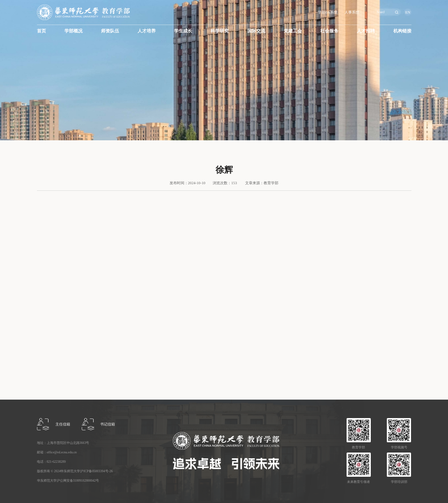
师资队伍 (110, 31)
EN (408, 12)
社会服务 (329, 31)
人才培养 (147, 31)
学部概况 (74, 31)
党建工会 (293, 31)
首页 (41, 31)
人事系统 (352, 13)
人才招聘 (366, 31)
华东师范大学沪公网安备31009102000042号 (68, 481)
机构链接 (402, 31)
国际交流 (256, 31)
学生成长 (183, 31)
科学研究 (220, 31)
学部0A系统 (327, 13)
